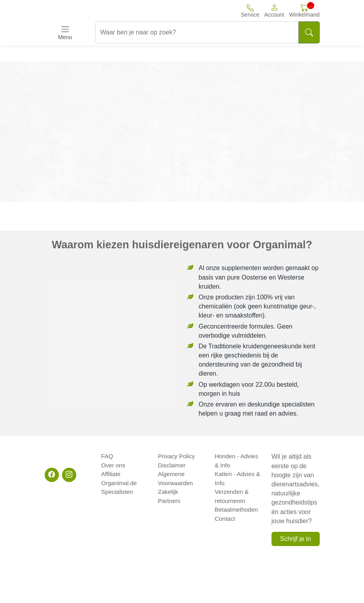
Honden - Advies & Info (236, 461)
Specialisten (117, 492)
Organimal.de (119, 483)
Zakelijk (168, 492)
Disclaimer (172, 465)
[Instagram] (69, 475)
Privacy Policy (176, 456)
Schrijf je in (295, 539)
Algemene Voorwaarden (175, 478)
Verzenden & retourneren (232, 496)
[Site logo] (88, 11)
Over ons (113, 465)
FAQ (107, 456)
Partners (169, 501)
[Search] (309, 32)
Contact (225, 519)
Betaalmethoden (236, 509)
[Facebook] (52, 475)
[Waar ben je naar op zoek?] (197, 32)
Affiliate (111, 474)
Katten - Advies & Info (237, 478)
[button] (274, 10)
